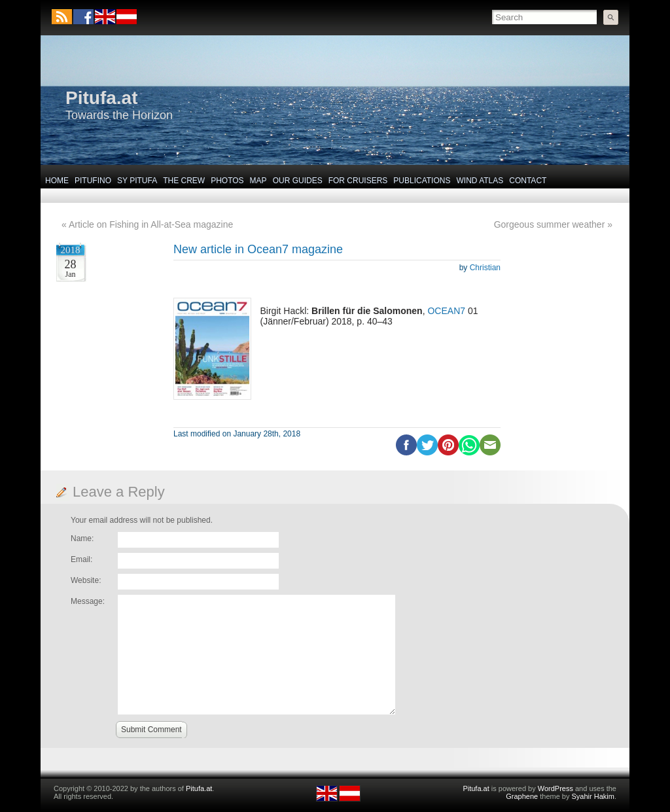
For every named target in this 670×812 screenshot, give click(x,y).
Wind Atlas (480, 181)
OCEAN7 (446, 311)
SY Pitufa (137, 181)
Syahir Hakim (593, 796)
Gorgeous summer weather (550, 224)
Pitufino (93, 181)
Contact (528, 181)
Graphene (522, 796)
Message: (88, 601)
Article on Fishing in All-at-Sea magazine (151, 224)
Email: (81, 559)
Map (258, 181)
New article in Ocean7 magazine (258, 249)
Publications (422, 181)
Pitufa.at (101, 98)
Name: (82, 538)
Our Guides (298, 181)
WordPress (555, 788)
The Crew (184, 181)
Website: (86, 580)
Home (57, 181)
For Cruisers (358, 181)
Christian (485, 268)
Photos (227, 181)
